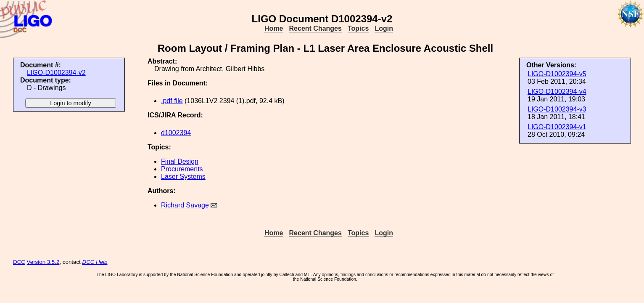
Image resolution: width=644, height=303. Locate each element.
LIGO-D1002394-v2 (56, 73)
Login (384, 28)
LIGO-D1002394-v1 (557, 127)
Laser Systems (183, 177)
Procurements (182, 169)
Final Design (180, 161)
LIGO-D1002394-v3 (557, 109)
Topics (358, 28)
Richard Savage (185, 205)
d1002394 (176, 133)
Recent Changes (315, 28)
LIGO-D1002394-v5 (557, 74)
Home (274, 28)
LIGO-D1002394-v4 (557, 92)
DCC (19, 262)
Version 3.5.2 (43, 262)
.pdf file (172, 101)
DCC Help (95, 262)
